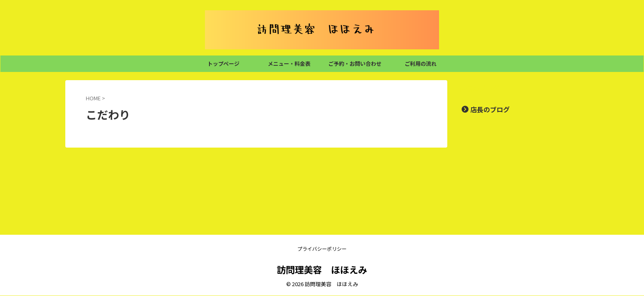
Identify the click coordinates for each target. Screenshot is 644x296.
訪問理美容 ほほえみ (322, 269)
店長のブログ (485, 109)
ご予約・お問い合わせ (355, 64)
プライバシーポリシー (322, 249)
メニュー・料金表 (289, 64)
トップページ (223, 64)
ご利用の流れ (421, 64)
